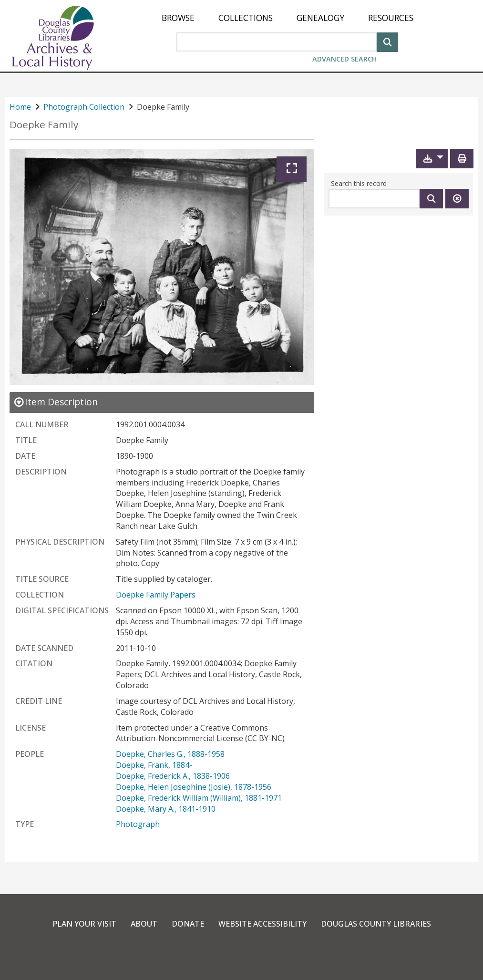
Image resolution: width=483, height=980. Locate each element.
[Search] (387, 41)
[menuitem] (178, 18)
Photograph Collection (84, 107)
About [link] (144, 924)
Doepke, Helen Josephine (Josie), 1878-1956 (194, 787)
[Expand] (292, 169)
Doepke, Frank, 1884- (154, 765)
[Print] (462, 159)
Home (20, 107)
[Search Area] (277, 42)
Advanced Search (344, 59)
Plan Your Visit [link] (84, 924)
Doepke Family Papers (156, 595)
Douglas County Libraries (376, 924)
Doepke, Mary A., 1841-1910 (166, 809)
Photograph (138, 824)
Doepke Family (44, 125)
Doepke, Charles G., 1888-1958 (170, 754)
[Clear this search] (457, 199)
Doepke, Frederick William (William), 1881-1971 (199, 798)
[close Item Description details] (56, 402)
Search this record (359, 183)
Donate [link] (188, 924)
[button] (432, 159)
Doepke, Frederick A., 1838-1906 (173, 776)
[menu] (288, 18)
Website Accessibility (262, 924)
